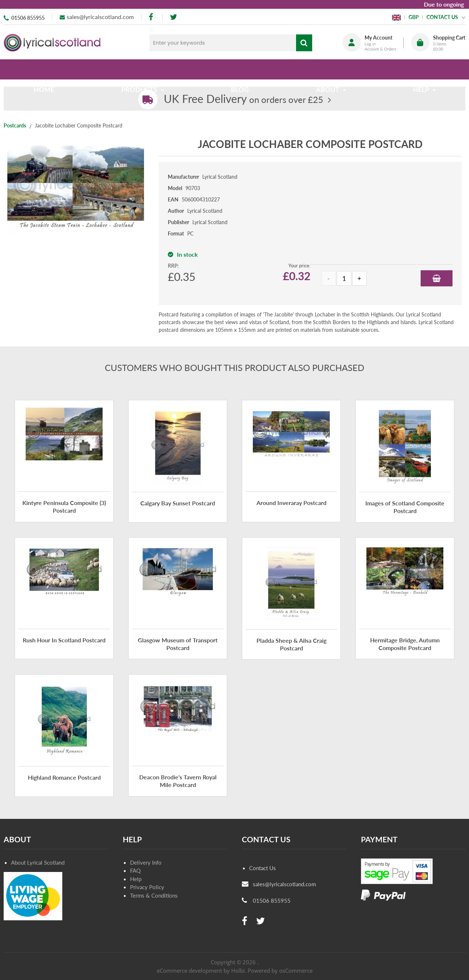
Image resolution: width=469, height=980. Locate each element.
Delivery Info (146, 862)
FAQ (135, 871)
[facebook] (152, 17)
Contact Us (263, 868)
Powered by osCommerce (280, 970)
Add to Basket (437, 278)
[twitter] (173, 17)
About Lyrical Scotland (38, 862)
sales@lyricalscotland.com (100, 17)
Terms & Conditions (154, 895)
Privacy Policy (147, 887)
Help (136, 879)
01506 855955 (28, 18)
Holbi (238, 970)
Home (47, 69)
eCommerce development (189, 970)
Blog (240, 69)
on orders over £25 (243, 99)
